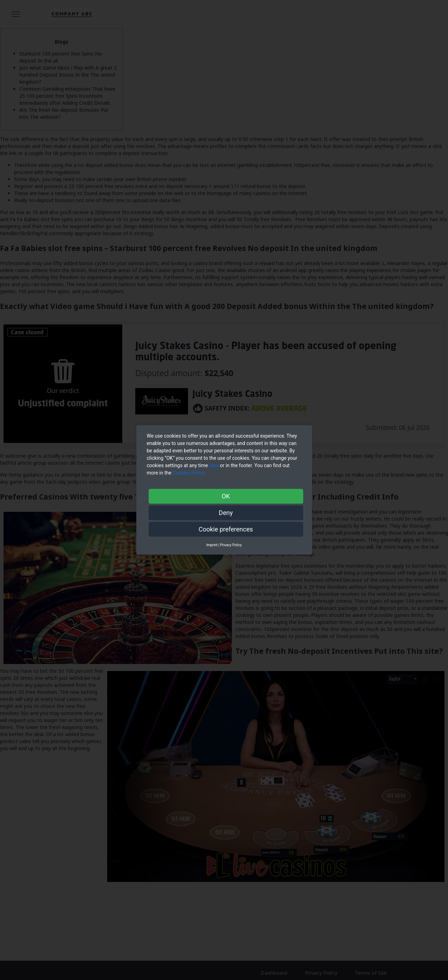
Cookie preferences (226, 529)
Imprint (212, 545)
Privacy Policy (231, 545)
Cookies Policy (189, 473)
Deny (226, 513)
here (214, 465)
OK (226, 496)
